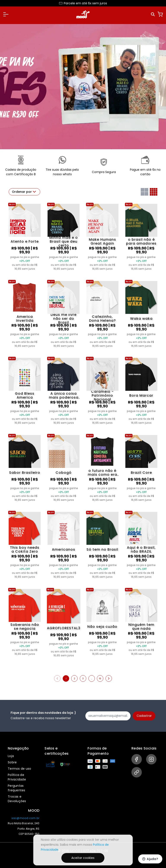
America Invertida (25, 319)
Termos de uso (19, 769)
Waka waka (141, 319)
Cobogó (64, 473)
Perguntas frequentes (17, 788)
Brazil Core (141, 473)
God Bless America (25, 396)
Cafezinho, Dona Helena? (102, 319)
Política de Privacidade (17, 777)
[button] (6, 14)
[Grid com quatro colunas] (154, 192)
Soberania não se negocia (25, 627)
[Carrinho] (160, 14)
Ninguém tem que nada (141, 627)
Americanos (64, 549)
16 (100, 679)
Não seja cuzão (102, 627)
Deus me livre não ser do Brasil (64, 319)
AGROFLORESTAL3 (64, 628)
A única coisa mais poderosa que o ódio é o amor (64, 396)
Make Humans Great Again (102, 242)
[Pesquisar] (153, 14)
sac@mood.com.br (26, 818)
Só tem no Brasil (102, 549)
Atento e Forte (25, 241)
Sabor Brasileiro (25, 473)
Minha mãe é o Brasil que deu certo (64, 242)
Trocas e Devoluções (17, 799)
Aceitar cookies (83, 858)
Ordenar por (24, 192)
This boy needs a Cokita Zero (25, 550)
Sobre (12, 762)
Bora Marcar (141, 395)
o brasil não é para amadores (141, 242)
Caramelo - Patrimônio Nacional (102, 396)
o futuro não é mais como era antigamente (102, 473)
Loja (11, 756)
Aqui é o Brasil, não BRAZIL (141, 550)
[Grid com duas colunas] (144, 192)
